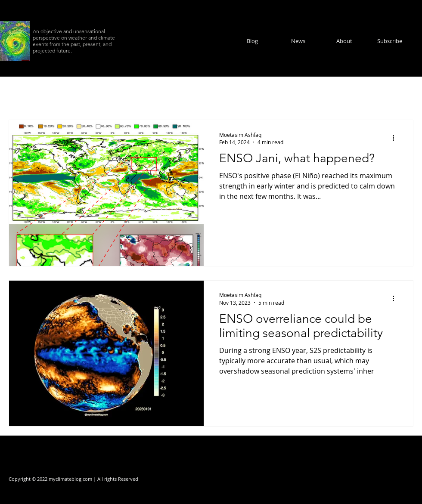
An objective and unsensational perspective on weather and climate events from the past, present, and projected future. (74, 41)
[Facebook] (377, 479)
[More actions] (396, 138)
